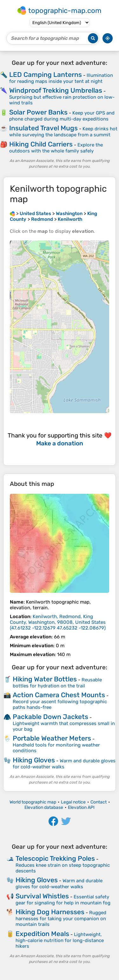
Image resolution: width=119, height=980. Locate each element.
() (58, 622)
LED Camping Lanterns (46, 74)
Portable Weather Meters (52, 738)
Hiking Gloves (34, 760)
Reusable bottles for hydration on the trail (57, 683)
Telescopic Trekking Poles (55, 858)
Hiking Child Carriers (41, 144)
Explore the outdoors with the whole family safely (56, 148)
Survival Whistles (42, 896)
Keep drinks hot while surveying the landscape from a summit (63, 132)
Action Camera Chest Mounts (59, 695)
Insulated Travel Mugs (43, 128)
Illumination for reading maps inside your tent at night (61, 78)
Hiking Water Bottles (45, 679)
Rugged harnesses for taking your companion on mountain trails (61, 918)
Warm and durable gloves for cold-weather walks (64, 764)
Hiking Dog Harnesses (50, 912)
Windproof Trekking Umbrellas (56, 90)
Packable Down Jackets (50, 717)
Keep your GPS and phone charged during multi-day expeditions (62, 116)
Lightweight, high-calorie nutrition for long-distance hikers (60, 940)
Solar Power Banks (38, 112)
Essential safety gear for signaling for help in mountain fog (63, 900)
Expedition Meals (42, 934)
